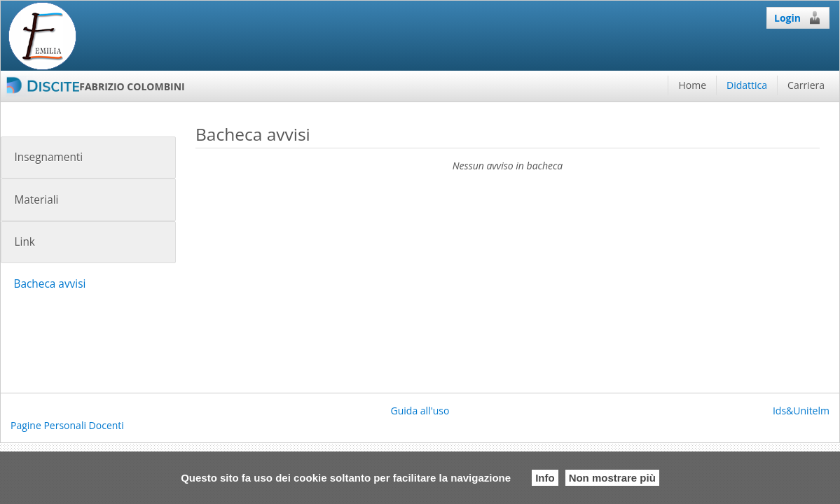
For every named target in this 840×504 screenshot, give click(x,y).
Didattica (747, 85)
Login (798, 17)
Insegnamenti (48, 157)
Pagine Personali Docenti (67, 425)
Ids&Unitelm (801, 411)
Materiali (36, 200)
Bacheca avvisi (49, 284)
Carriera (806, 85)
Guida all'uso (420, 411)
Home (692, 85)
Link (24, 242)
